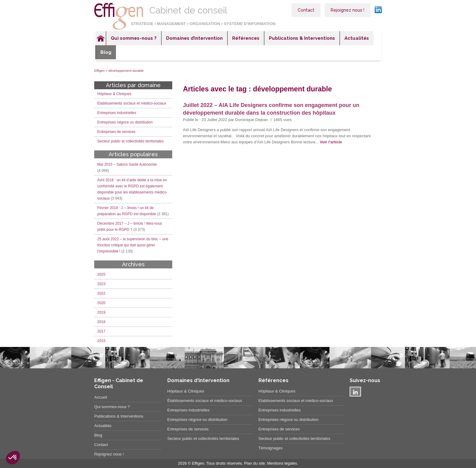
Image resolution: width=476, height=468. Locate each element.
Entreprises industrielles (117, 113)
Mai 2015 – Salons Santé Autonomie (127, 164)
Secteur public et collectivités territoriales (130, 141)
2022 (101, 293)
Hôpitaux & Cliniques (114, 94)
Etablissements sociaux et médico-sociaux (132, 103)
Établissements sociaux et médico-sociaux (205, 401)
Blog (106, 52)
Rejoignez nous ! (348, 10)
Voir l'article (331, 142)
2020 (101, 303)
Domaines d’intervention (194, 38)
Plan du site (255, 463)
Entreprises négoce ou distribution (125, 122)
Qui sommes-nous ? (134, 38)
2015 (101, 341)
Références (246, 38)
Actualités (357, 38)
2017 (101, 331)
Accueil (101, 38)
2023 (101, 284)
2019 (101, 312)
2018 (101, 322)
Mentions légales (282, 463)
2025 (101, 275)
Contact (306, 10)
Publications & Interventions (302, 38)
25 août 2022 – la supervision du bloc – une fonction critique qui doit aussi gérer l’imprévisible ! (133, 245)
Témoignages (271, 448)
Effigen (99, 71)
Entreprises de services (116, 132)
